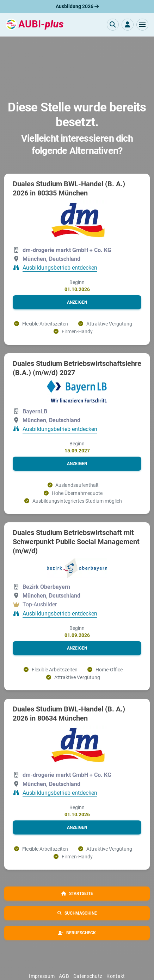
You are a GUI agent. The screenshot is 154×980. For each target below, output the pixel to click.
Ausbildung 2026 (77, 6)
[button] (142, 25)
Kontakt (116, 976)
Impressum (42, 976)
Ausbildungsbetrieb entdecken (60, 268)
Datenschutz (88, 976)
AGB (64, 976)
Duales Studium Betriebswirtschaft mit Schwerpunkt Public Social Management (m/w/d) (76, 542)
